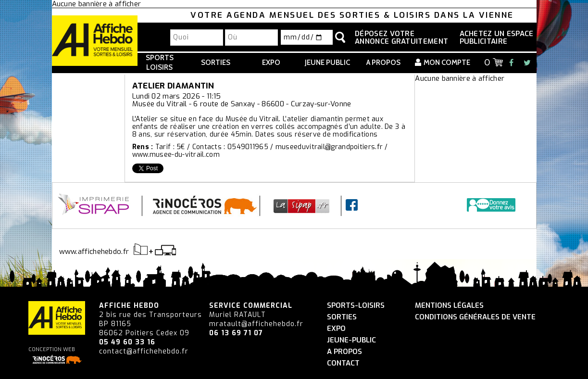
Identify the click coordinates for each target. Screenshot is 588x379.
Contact (343, 363)
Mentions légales (449, 306)
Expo (271, 63)
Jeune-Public (351, 340)
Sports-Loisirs (356, 306)
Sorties (216, 63)
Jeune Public (327, 63)
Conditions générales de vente (475, 317)
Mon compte (447, 63)
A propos (383, 63)
